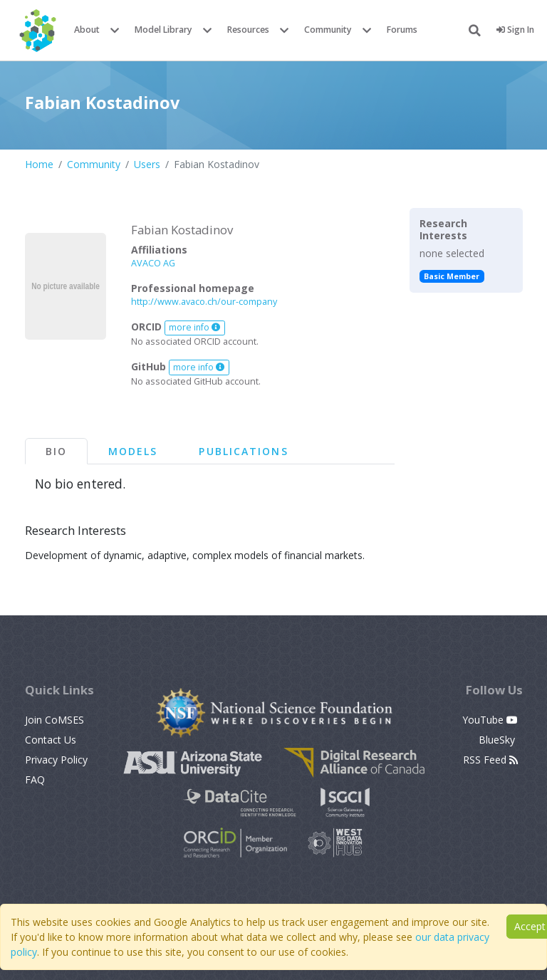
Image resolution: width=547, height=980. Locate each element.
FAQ (35, 780)
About (87, 30)
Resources (248, 30)
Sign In (515, 30)
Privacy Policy (56, 760)
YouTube (490, 720)
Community (328, 30)
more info (194, 327)
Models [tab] (133, 451)
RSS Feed (490, 760)
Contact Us (51, 740)
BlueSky (498, 740)
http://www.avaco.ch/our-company (204, 302)
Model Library (163, 30)
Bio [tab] (56, 451)
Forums (402, 30)
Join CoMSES (54, 720)
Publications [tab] (243, 451)
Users (147, 164)
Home (39, 164)
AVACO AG (153, 263)
